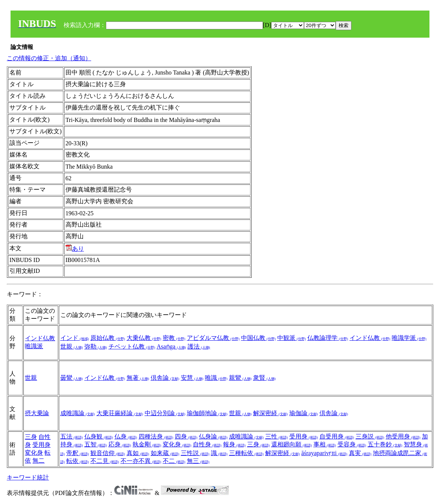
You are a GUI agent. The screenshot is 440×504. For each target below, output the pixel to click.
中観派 (292, 338)
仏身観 (99, 436)
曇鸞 (72, 378)
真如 (138, 453)
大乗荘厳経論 (120, 413)
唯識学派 (409, 338)
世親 (72, 346)
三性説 (195, 453)
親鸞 (240, 378)
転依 (78, 461)
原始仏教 (108, 338)
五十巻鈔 (385, 444)
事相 (325, 444)
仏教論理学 (328, 338)
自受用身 (337, 436)
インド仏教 (40, 338)
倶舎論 (165, 378)
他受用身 (403, 436)
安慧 (192, 378)
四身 (186, 436)
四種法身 (156, 436)
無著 (138, 378)
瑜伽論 (304, 413)
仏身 (126, 436)
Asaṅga (171, 346)
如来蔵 (165, 453)
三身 (31, 437)
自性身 (207, 444)
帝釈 (78, 453)
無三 (198, 461)
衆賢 (264, 378)
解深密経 (270, 413)
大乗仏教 (144, 338)
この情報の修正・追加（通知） (49, 58)
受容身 (352, 444)
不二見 (105, 461)
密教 (174, 338)
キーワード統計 (28, 477)
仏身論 (213, 436)
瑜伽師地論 (207, 413)
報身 (234, 444)
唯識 (216, 378)
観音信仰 (108, 453)
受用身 (41, 445)
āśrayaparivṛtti (324, 453)
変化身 (34, 453)
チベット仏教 (132, 346)
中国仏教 (258, 338)
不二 (174, 461)
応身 (120, 444)
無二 (38, 461)
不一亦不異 (141, 461)
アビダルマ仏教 (213, 338)
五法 (72, 436)
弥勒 (96, 346)
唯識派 (34, 346)
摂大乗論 (37, 413)
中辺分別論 (165, 413)
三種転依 (246, 453)
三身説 (370, 436)
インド (75, 338)
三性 (277, 436)
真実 (360, 453)
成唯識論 (78, 413)
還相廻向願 (292, 444)
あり (75, 249)
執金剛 (147, 444)
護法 (199, 346)
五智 (96, 444)
